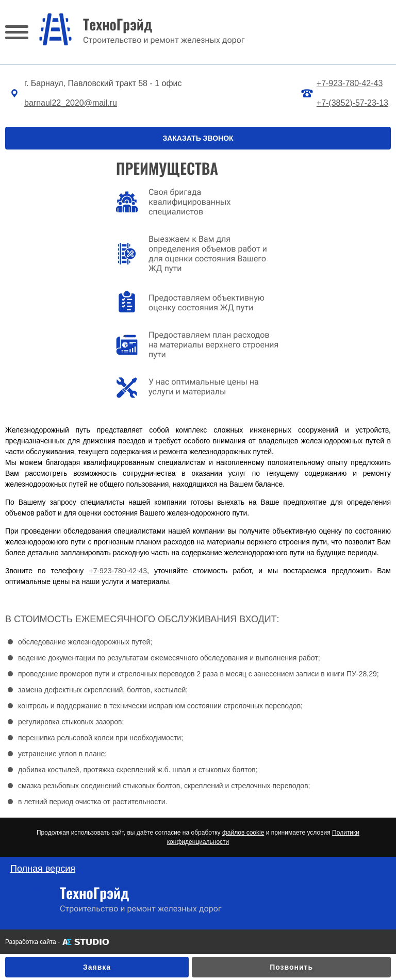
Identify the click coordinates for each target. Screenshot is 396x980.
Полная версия (43, 869)
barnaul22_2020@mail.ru (71, 103)
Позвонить (291, 967)
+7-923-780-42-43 (350, 83)
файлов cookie (243, 833)
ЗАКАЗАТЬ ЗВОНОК (198, 138)
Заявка (97, 967)
